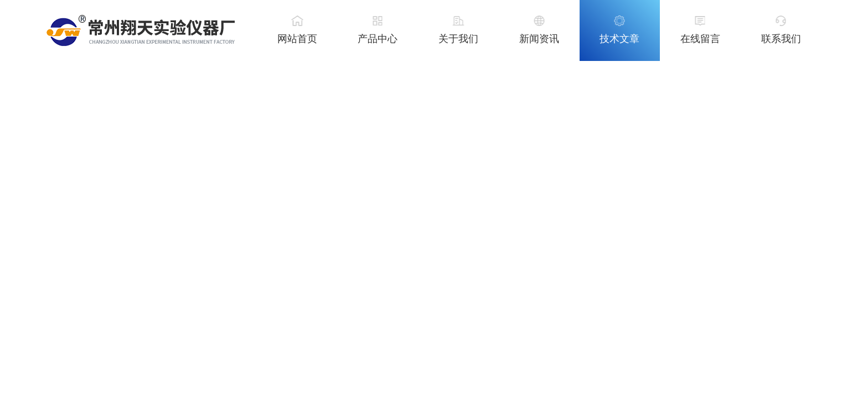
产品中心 (378, 39)
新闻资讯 (539, 39)
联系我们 (781, 39)
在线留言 (700, 39)
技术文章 (619, 39)
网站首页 (297, 39)
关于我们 (458, 39)
